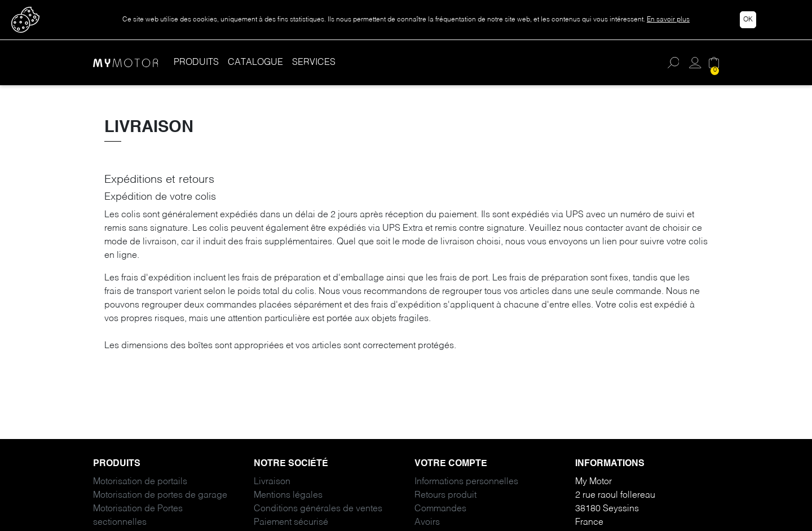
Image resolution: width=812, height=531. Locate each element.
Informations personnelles (466, 482)
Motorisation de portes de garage (160, 495)
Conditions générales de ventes (318, 509)
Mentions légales (288, 495)
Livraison (272, 482)
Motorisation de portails (140, 482)
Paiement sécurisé (291, 523)
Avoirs (427, 523)
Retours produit (445, 495)
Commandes (440, 509)
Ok (748, 20)
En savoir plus (668, 20)
